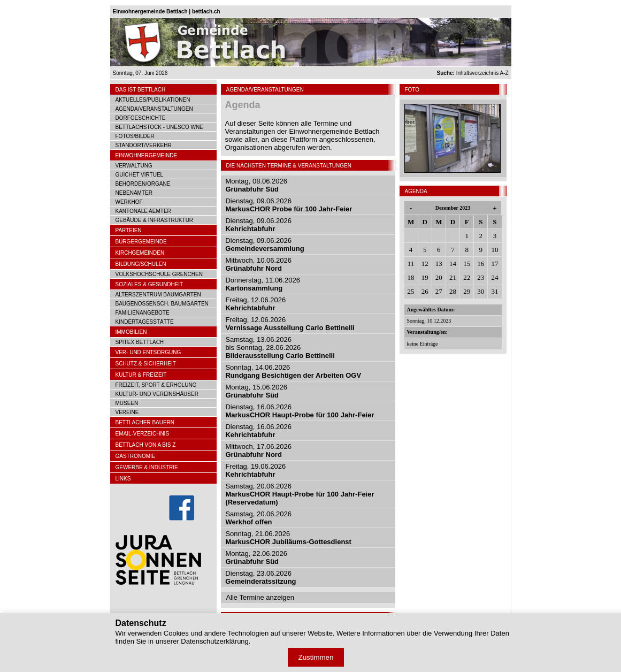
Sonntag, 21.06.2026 (288, 538)
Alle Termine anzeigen (260, 597)
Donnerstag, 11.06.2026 (263, 284)
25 (411, 291)
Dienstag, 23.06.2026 (260, 577)
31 (494, 291)
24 (494, 277)
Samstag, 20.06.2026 (300, 494)
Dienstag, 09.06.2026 (289, 205)
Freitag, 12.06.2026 (255, 304)
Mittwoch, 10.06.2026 (258, 264)
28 (453, 291)
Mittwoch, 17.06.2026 (258, 450)
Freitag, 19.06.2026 (255, 470)
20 (439, 277)
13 (439, 264)
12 (425, 264)
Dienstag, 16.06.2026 (300, 411)
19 (425, 277)
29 (467, 291)
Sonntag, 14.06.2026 (293, 371)
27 (439, 291)
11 (411, 264)
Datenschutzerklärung (214, 641)
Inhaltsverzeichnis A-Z (473, 73)
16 (481, 264)
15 (467, 264)
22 (467, 277)
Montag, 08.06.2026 (256, 185)
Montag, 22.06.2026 (256, 558)
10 (494, 250)
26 (425, 291)
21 (453, 277)
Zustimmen (316, 657)
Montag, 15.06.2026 (256, 391)
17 (494, 264)
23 (481, 277)
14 (453, 264)
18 (411, 277)
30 (481, 291)
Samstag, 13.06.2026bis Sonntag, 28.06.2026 (280, 348)
